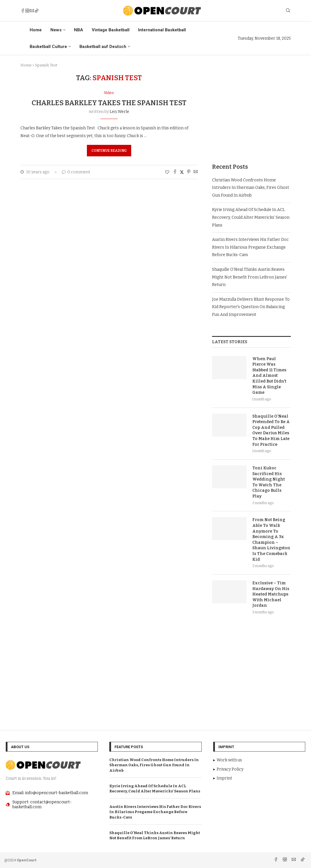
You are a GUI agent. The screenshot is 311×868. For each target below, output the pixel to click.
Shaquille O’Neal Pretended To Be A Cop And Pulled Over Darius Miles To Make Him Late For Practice (271, 430)
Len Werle (119, 112)
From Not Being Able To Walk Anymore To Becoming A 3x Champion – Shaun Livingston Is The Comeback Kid (271, 539)
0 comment (76, 172)
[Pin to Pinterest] (189, 172)
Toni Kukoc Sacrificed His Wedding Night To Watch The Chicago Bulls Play (269, 482)
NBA (79, 30)
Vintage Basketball (111, 30)
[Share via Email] (196, 172)
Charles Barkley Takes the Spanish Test (109, 103)
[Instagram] (27, 11)
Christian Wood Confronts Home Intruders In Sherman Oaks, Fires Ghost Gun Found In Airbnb (251, 188)
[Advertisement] (251, 110)
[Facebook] (23, 11)
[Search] (288, 11)
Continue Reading (109, 151)
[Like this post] (167, 172)
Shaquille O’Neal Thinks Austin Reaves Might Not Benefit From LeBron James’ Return (250, 277)
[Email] (32, 11)
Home (36, 30)
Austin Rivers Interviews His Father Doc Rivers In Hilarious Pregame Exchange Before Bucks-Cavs (250, 247)
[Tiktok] (37, 11)
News (56, 30)
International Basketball (162, 30)
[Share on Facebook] (175, 172)
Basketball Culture (48, 47)
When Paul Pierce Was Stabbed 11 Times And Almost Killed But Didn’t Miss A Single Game (269, 376)
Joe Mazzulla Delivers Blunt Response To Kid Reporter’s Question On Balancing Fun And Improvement (251, 307)
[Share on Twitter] (182, 172)
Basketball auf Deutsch (103, 47)
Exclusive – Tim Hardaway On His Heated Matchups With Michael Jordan (271, 594)
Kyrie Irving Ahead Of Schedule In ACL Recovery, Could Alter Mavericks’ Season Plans (251, 217)
